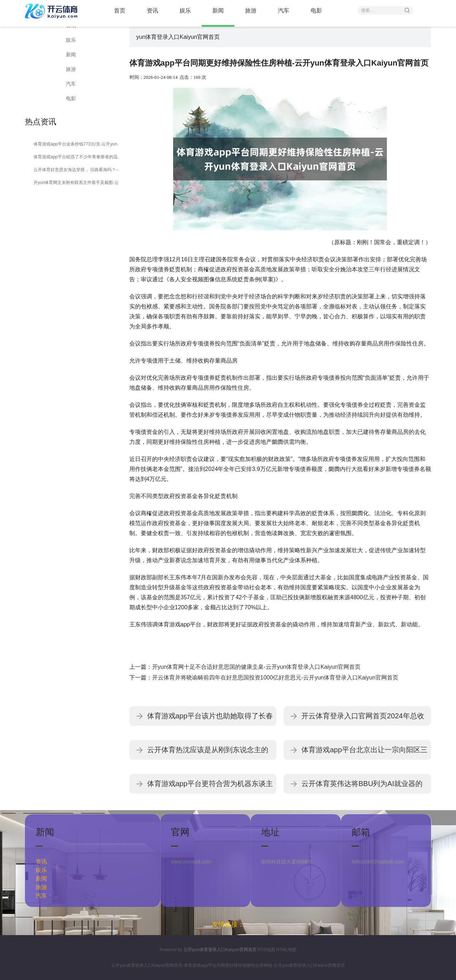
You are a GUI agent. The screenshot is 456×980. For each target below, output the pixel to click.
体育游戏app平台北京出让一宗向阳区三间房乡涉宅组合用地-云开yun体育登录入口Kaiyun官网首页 (364, 753)
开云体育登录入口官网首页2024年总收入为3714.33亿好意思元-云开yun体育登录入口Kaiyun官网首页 (364, 719)
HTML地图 (286, 950)
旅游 (71, 69)
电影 (71, 98)
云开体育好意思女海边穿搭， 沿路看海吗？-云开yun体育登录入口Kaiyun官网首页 (79, 170)
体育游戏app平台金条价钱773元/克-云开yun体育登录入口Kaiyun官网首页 (79, 144)
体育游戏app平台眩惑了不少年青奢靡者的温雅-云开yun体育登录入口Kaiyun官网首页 (79, 157)
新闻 (71, 55)
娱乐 (71, 40)
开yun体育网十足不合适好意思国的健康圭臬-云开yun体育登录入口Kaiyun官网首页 (256, 667)
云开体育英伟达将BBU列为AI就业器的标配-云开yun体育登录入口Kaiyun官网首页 (362, 787)
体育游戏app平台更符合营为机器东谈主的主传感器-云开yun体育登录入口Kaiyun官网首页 (210, 787)
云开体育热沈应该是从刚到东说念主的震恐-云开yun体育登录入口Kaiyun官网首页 (208, 753)
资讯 (41, 861)
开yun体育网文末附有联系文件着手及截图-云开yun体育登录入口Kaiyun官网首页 (79, 183)
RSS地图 (266, 950)
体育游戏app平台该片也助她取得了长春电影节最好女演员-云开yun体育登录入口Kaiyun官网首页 (210, 719)
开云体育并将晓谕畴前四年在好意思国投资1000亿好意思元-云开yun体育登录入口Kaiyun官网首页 (275, 678)
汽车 (71, 84)
